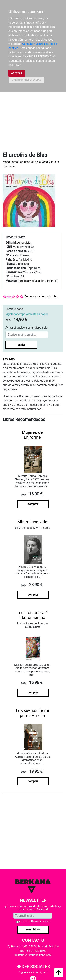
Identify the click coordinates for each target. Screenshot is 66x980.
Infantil (52, 281)
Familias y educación (31, 281)
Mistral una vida (32, 522)
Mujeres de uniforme (32, 435)
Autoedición (25, 243)
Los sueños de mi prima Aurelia (32, 713)
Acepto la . (34, 921)
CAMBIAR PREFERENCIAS (26, 80)
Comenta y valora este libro (41, 297)
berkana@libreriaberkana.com (33, 955)
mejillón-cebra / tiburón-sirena (32, 615)
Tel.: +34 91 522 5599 (33, 951)
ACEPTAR (17, 73)
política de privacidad (39, 921)
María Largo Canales (16, 162)
